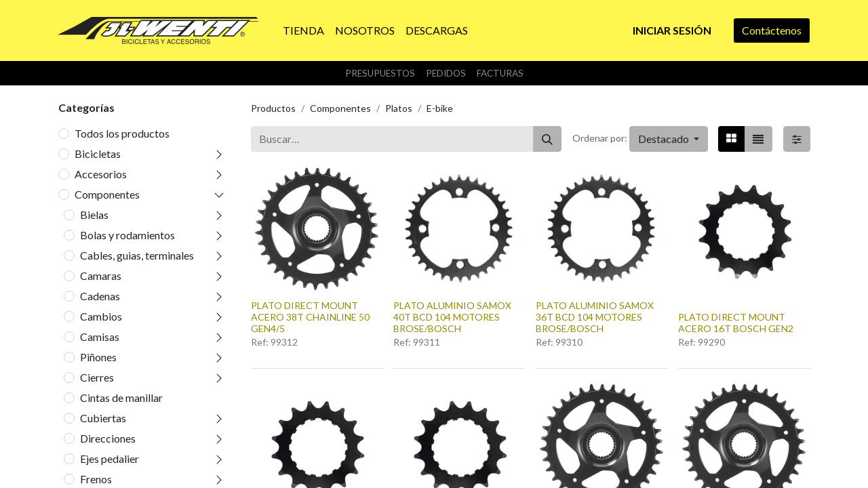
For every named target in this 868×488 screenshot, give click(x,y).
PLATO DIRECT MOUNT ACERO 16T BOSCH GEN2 (736, 323)
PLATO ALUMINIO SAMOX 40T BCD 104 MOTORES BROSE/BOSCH (452, 317)
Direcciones (108, 438)
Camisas (100, 337)
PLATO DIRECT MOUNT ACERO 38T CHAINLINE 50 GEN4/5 (310, 317)
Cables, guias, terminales (137, 255)
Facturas (500, 73)
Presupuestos (380, 73)
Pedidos (446, 73)
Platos (399, 108)
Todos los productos (122, 133)
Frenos (96, 479)
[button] (669, 139)
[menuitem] (303, 30)
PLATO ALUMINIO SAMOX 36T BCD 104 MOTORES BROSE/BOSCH (595, 317)
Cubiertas (103, 418)
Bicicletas (98, 154)
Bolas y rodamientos (127, 235)
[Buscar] (547, 139)
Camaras (101, 276)
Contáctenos (772, 30)
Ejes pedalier (110, 459)
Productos (273, 108)
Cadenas (100, 296)
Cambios (101, 316)
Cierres (97, 377)
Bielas (94, 215)
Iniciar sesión (672, 30)
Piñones (98, 357)
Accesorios (101, 174)
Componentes (107, 194)
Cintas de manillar (121, 398)
